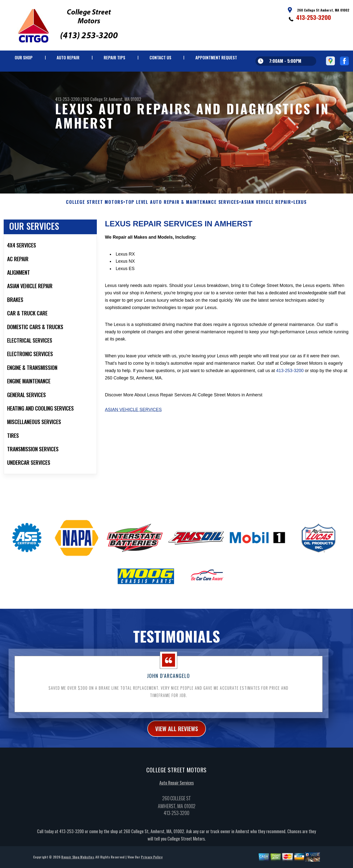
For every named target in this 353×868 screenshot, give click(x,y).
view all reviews (177, 748)
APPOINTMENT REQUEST (216, 58)
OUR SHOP (24, 58)
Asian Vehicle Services (133, 428)
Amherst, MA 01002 (125, 99)
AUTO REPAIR (68, 58)
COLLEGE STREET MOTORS (95, 221)
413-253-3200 (314, 17)
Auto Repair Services (176, 802)
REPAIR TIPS (114, 58)
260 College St (95, 99)
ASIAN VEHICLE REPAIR (266, 221)
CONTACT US (160, 58)
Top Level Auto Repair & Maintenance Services (182, 221)
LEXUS (300, 221)
